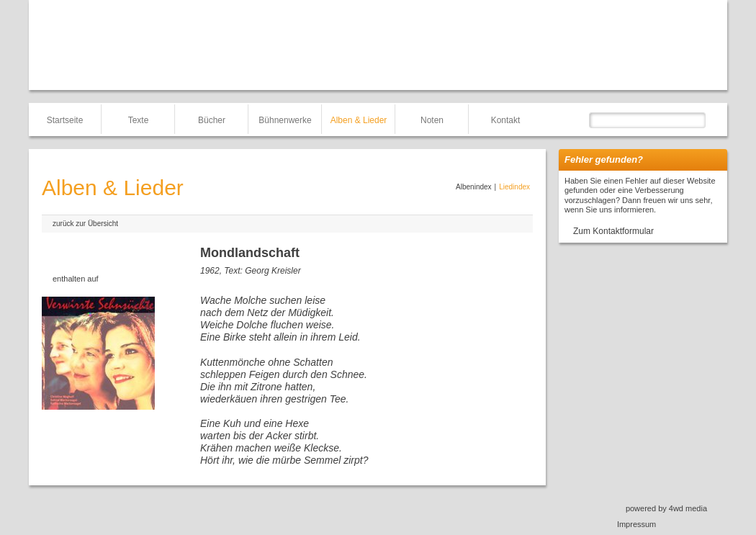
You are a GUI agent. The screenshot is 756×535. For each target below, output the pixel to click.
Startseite (65, 120)
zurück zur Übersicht (85, 224)
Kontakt (506, 120)
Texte (139, 120)
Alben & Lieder (359, 120)
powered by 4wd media (666, 508)
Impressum (636, 524)
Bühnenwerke (285, 120)
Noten (432, 120)
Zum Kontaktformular (613, 231)
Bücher (212, 120)
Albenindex (473, 187)
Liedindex (514, 187)
